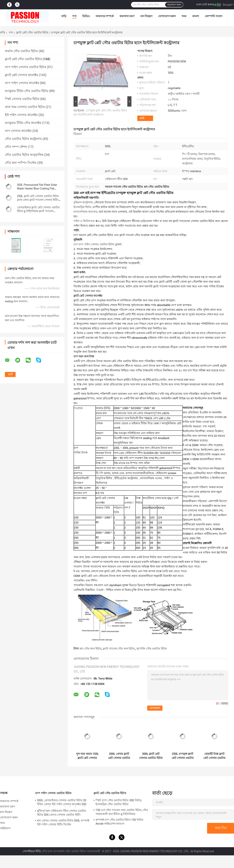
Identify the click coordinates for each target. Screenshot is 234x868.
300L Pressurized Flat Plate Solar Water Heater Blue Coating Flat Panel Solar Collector (37, 189)
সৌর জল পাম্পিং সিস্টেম (21, 163)
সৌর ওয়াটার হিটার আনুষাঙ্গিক (24, 155)
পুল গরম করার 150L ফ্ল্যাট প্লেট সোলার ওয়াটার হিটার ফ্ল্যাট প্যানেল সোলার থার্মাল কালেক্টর (87, 756)
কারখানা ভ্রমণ (127, 16)
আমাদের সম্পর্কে (105, 16)
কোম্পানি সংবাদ (213, 16)
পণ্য (74, 16)
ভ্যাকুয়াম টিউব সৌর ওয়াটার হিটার (27, 91)
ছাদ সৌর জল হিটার (90, 649)
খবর (184, 16)
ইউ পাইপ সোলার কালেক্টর (21, 115)
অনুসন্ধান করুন (174, 5)
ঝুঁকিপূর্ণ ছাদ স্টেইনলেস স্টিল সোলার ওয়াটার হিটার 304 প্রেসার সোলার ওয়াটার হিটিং (62, 813)
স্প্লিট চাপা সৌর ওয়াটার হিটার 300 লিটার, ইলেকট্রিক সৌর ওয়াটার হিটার (119, 802)
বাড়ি (64, 16)
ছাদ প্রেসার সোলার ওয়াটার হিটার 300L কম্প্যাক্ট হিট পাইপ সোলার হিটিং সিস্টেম (63, 822)
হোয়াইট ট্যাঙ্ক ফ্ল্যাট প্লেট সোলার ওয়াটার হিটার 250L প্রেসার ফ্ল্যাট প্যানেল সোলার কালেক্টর (214, 756)
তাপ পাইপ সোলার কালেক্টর (22, 83)
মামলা (196, 16)
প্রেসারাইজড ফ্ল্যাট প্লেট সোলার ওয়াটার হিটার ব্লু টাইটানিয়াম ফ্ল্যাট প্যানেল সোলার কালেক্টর (38, 211)
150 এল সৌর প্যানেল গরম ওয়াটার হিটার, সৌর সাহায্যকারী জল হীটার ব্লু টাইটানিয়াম (122, 812)
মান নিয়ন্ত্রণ (146, 16)
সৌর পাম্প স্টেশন (16, 147)
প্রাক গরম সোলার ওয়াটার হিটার (25, 107)
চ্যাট (142, 118)
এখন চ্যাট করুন (205, 4)
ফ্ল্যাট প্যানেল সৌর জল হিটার (119, 649)
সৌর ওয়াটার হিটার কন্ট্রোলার (23, 139)
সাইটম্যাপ (5, 828)
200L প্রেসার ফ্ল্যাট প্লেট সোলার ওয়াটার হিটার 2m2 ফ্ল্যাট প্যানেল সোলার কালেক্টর (119, 756)
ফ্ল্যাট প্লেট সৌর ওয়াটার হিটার (32, 32)
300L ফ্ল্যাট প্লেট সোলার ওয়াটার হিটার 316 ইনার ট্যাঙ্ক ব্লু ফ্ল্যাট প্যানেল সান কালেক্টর (151, 756)
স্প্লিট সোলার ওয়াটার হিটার (22, 99)
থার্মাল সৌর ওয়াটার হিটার (21, 51)
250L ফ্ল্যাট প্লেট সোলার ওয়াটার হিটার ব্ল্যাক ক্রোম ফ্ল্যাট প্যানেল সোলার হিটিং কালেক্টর (38, 200)
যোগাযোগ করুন (167, 16)
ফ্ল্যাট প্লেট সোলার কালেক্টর (22, 75)
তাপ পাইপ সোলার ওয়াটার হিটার (26, 67)
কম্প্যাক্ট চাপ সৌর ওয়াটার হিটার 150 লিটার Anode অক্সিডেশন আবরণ (119, 822)
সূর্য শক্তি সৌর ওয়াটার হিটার (152, 649)
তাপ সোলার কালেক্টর (18, 131)
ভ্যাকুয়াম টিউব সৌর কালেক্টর (23, 123)
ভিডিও (86, 16)
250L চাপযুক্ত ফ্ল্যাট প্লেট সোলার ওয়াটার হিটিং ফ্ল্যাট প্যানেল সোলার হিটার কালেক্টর (183, 756)
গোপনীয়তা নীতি (32, 851)
